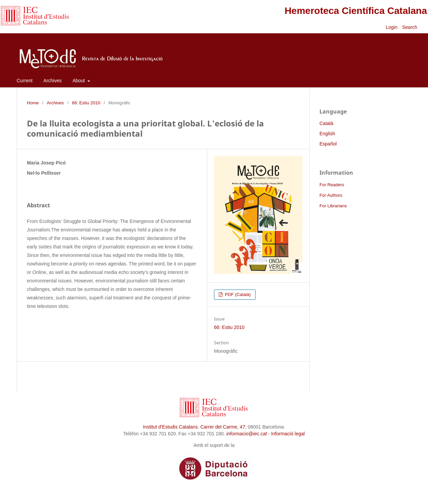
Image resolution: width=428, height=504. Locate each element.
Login (392, 27)
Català (326, 123)
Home (33, 103)
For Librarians (333, 206)
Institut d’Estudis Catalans (170, 427)
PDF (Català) (237, 294)
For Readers (332, 185)
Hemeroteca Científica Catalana (356, 11)
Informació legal (288, 434)
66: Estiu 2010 (86, 103)
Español (328, 144)
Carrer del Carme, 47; (223, 427)
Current (25, 81)
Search (410, 27)
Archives (53, 81)
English (327, 134)
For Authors (331, 195)
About (79, 81)
